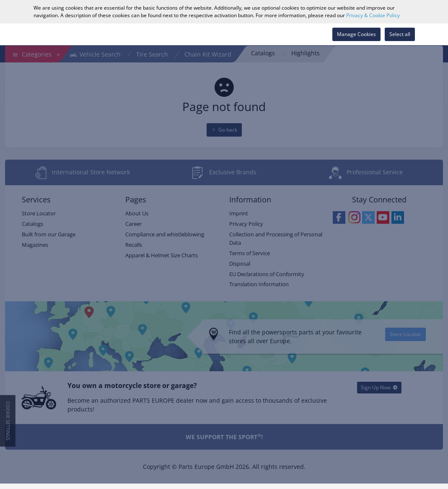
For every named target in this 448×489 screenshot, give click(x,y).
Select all (400, 34)
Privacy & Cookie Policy (373, 15)
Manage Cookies (356, 34)
